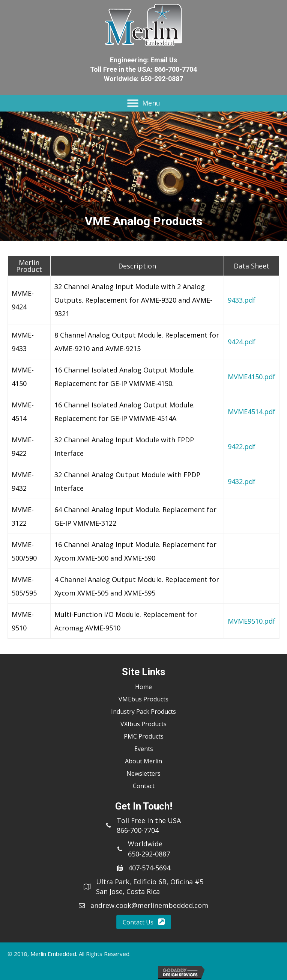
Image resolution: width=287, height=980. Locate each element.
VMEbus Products (143, 699)
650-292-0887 (162, 79)
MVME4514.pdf (252, 412)
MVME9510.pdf (252, 621)
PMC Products (144, 736)
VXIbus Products (143, 724)
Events (144, 749)
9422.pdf (242, 446)
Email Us (164, 60)
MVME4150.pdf (252, 377)
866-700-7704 (176, 69)
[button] (144, 922)
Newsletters (143, 773)
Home (143, 687)
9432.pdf (242, 481)
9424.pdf (242, 342)
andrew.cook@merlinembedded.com (149, 905)
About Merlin (143, 761)
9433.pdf (242, 300)
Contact (144, 786)
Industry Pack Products (143, 712)
